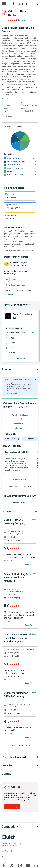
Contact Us (6, 850)
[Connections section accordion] (20, 819)
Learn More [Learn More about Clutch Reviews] (11, 386)
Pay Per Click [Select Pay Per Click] (16, 279)
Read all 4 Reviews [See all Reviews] (20, 472)
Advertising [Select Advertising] (10, 290)
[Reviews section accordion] (20, 362)
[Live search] (36, 3)
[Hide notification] (36, 372)
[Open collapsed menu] (4, 3)
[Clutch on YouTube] (28, 858)
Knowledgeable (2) (30, 432)
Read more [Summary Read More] (6, 98)
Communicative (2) (12, 432)
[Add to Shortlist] (37, 11)
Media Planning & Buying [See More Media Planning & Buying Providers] (15, 175)
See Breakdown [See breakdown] (19, 421)
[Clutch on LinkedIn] (36, 858)
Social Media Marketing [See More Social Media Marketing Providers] (15, 165)
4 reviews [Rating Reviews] (21, 20)
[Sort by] (17, 504)
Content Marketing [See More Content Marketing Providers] (13, 158)
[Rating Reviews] (13, 20)
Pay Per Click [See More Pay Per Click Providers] (11, 171)
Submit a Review (19, 495)
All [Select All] (7, 279)
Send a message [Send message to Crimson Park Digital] (12, 800)
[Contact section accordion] (20, 767)
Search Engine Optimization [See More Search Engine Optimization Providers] (16, 161)
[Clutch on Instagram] (20, 858)
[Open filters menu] (36, 504)
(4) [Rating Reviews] (25, 416)
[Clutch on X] (12, 858)
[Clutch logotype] (9, 830)
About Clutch (7, 866)
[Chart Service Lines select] (20, 127)
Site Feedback (7, 844)
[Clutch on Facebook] (4, 858)
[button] (17, 504)
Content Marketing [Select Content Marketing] (24, 290)
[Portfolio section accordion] (20, 750)
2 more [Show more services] (11, 295)
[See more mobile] (30, 557)
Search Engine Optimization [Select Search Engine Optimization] (16, 285)
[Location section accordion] (20, 758)
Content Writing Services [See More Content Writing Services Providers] (15, 168)
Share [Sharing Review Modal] (34, 512)
